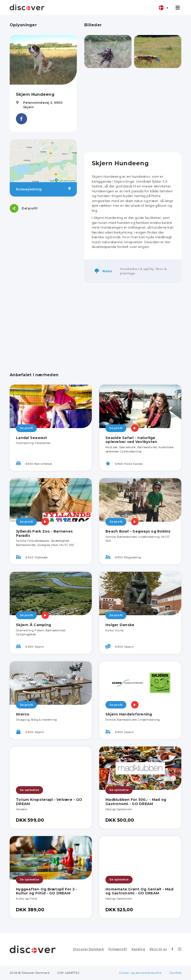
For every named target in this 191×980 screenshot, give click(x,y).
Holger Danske (120, 625)
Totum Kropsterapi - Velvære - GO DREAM (49, 802)
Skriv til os (158, 949)
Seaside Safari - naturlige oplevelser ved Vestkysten (131, 440)
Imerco (23, 714)
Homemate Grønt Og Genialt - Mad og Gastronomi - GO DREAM (139, 891)
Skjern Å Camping (33, 625)
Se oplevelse (29, 790)
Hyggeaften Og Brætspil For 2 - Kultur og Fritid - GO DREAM (47, 891)
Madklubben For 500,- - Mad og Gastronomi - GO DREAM (136, 802)
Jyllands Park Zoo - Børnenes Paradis (44, 533)
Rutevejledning (43, 189)
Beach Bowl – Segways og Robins (138, 531)
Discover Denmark (89, 949)
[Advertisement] (133, 110)
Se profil (26, 428)
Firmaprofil (118, 949)
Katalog (138, 949)
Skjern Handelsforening (129, 714)
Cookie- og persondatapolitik (140, 973)
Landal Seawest (32, 438)
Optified (175, 973)
